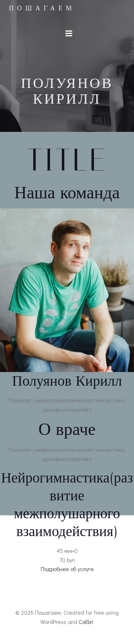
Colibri (86, 622)
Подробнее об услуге (67, 569)
